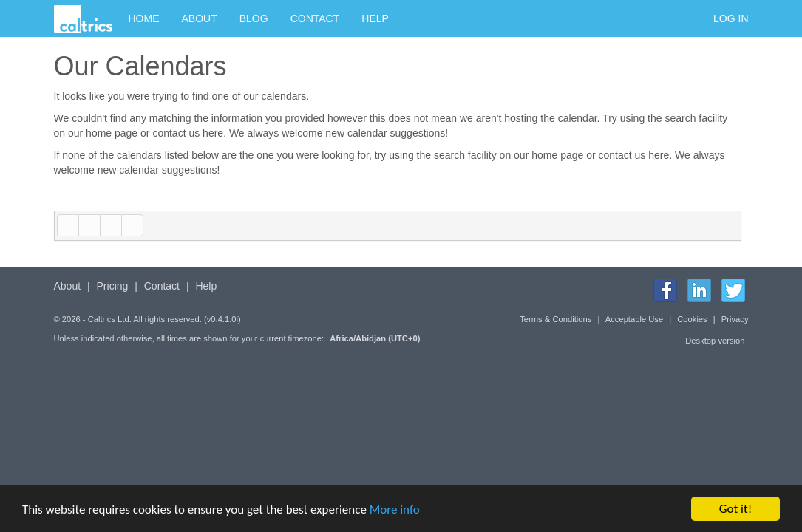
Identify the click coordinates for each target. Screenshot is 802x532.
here (213, 133)
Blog (254, 18)
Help (375, 18)
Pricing (113, 286)
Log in (731, 18)
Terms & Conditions (555, 319)
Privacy (735, 319)
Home (144, 18)
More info (395, 510)
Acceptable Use (634, 319)
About (200, 18)
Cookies (692, 319)
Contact (315, 18)
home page (112, 133)
